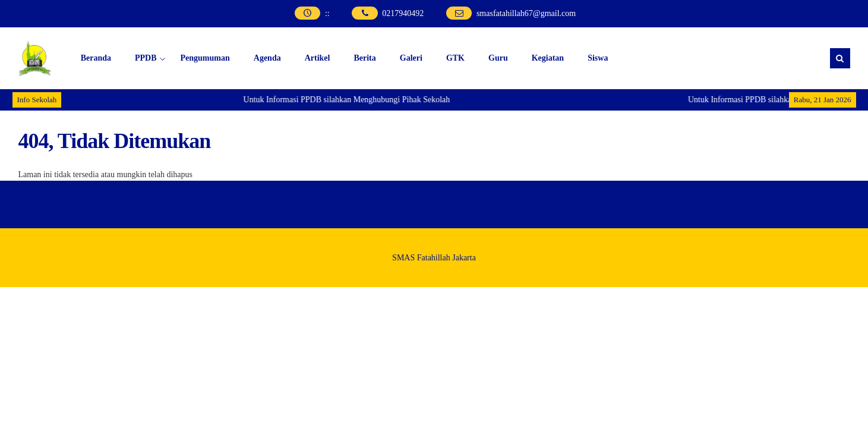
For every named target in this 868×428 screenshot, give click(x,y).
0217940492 (403, 13)
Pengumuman (205, 58)
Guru (498, 58)
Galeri (411, 58)
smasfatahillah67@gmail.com (526, 13)
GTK (455, 58)
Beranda (96, 58)
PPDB (146, 58)
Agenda (267, 58)
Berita (364, 58)
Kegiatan (548, 58)
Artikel (318, 58)
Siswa (598, 58)
